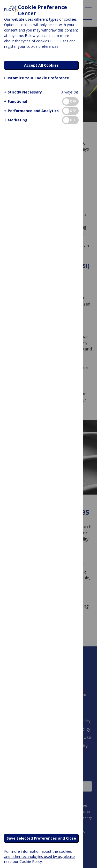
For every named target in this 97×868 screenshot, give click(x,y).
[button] (22, 92)
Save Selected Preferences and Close (41, 838)
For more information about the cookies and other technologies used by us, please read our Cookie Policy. (39, 856)
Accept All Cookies (41, 65)
